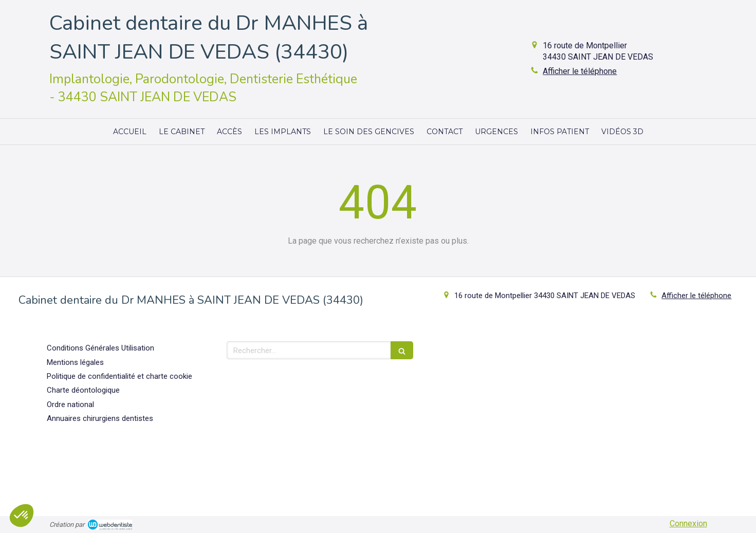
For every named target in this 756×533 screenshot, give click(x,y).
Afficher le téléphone (580, 71)
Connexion (688, 523)
